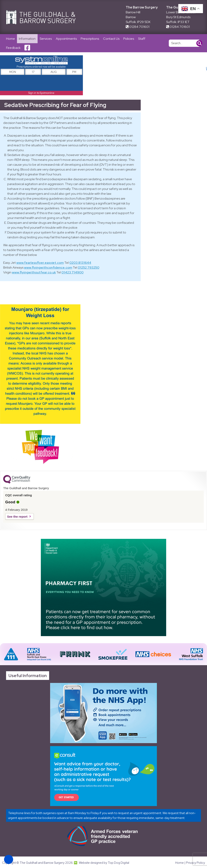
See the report (17, 517)
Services (46, 39)
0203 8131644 (80, 263)
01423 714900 (72, 273)
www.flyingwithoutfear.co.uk (34, 273)
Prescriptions (90, 39)
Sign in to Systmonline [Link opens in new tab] (41, 93)
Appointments (67, 39)
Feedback (13, 48)
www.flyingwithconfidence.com (48, 268)
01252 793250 (89, 268)
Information (27, 39)
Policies (129, 39)
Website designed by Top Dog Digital (102, 863)
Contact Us (112, 39)
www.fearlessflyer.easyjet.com (40, 263)
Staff (142, 39)
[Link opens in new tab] (103, 713)
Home (11, 39)
